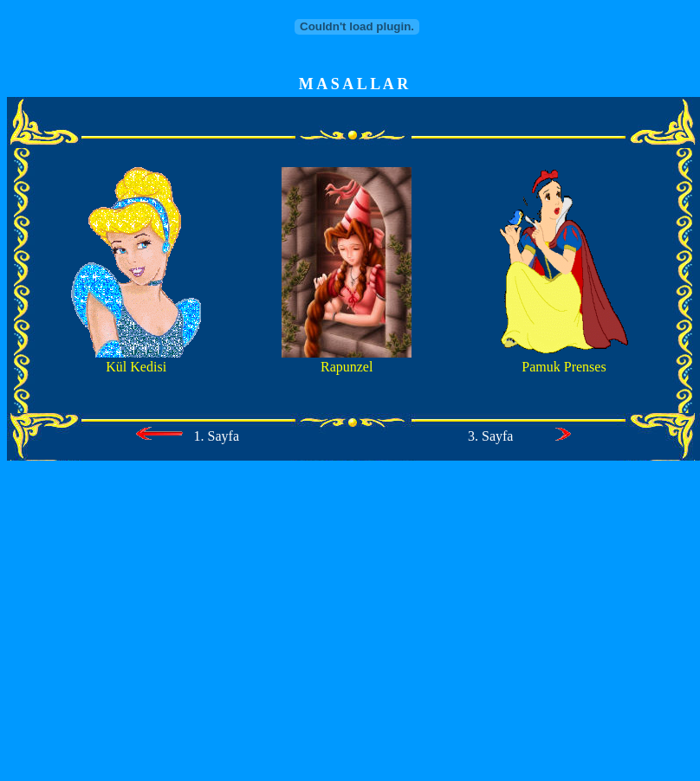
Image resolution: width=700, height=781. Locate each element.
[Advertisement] (350, 629)
